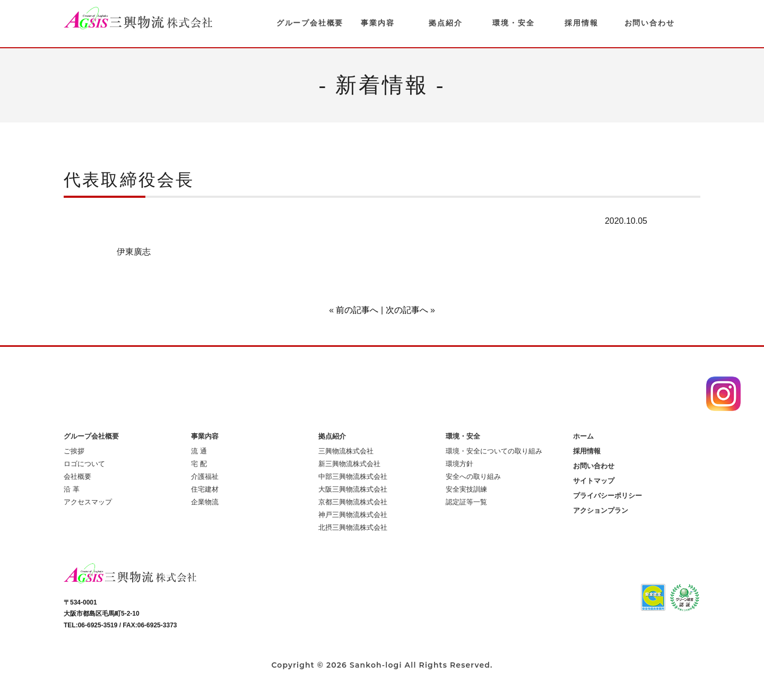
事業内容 (377, 23)
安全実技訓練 (466, 489)
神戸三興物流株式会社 (353, 515)
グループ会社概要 (310, 23)
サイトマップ (594, 481)
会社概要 (77, 476)
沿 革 (72, 489)
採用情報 (581, 23)
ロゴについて (84, 464)
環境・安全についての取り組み (494, 451)
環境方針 (459, 464)
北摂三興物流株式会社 (353, 527)
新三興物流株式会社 (349, 464)
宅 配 (199, 464)
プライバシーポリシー (607, 496)
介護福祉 (205, 476)
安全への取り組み (473, 476)
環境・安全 (513, 23)
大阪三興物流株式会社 (353, 489)
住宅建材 (205, 489)
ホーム (583, 436)
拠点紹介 (445, 23)
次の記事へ (407, 310)
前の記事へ (357, 310)
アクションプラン (601, 510)
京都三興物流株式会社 (353, 502)
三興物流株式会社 (346, 451)
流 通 (199, 451)
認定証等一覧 (466, 502)
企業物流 (205, 502)
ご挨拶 (74, 451)
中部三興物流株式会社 (353, 476)
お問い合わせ (650, 23)
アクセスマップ (88, 502)
